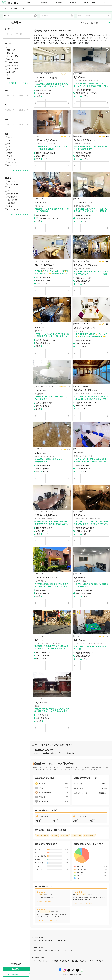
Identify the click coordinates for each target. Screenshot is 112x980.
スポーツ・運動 (13, 63)
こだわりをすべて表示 (19, 215)
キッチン (10, 150)
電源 (9, 144)
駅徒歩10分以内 (13, 209)
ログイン (29, 3)
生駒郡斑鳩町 (70, 753)
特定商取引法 (65, 961)
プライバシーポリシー (42, 961)
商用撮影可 (11, 203)
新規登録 (44, 3)
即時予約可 (11, 181)
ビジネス (10, 53)
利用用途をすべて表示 (19, 83)
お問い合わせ (100, 961)
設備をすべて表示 (20, 171)
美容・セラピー (13, 66)
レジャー (10, 75)
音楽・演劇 (11, 72)
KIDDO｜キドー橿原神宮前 (44, 901)
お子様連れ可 (12, 197)
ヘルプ (104, 3)
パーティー (11, 47)
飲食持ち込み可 (13, 194)
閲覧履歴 (59, 3)
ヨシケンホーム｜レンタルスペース (83, 904)
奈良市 (36, 753)
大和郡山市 (45, 753)
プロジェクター (13, 159)
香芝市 (61, 753)
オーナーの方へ (67, 951)
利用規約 (55, 961)
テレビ (10, 156)
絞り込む (16, 969)
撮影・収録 (11, 50)
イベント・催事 (13, 69)
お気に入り (74, 3)
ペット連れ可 (12, 200)
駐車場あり (11, 206)
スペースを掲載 (89, 3)
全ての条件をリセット (16, 975)
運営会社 (75, 961)
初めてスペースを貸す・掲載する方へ (47, 951)
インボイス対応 (13, 184)
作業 (9, 78)
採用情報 (83, 961)
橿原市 (54, 753)
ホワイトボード (13, 165)
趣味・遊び (11, 59)
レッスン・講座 (13, 56)
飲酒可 (10, 188)
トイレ (10, 137)
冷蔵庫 (10, 153)
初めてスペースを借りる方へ (44, 941)
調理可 (10, 191)
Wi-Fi (9, 147)
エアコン (10, 141)
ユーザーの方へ (61, 941)
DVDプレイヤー (13, 162)
